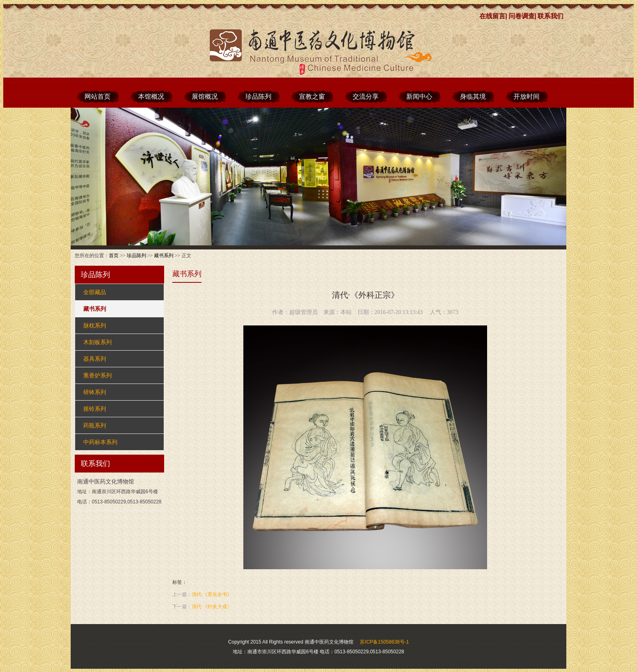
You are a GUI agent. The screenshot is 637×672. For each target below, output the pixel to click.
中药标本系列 (100, 442)
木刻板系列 (97, 342)
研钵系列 (95, 392)
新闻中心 (419, 96)
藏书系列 (164, 256)
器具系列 (95, 359)
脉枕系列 (95, 325)
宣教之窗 (312, 96)
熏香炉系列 (97, 375)
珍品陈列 (258, 96)
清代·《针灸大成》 (212, 607)
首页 (114, 256)
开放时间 (526, 96)
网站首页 (97, 96)
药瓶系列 (95, 425)
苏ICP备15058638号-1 (384, 642)
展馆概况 (205, 96)
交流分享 (366, 96)
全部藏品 (95, 292)
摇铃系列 (95, 409)
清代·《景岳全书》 (212, 594)
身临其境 (473, 96)
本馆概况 (151, 96)
